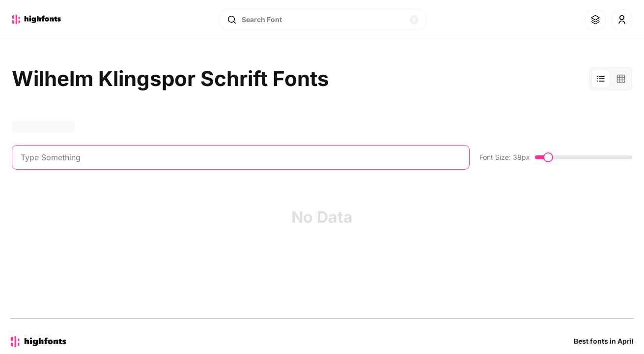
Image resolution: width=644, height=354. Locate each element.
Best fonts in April (604, 341)
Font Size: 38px (505, 157)
